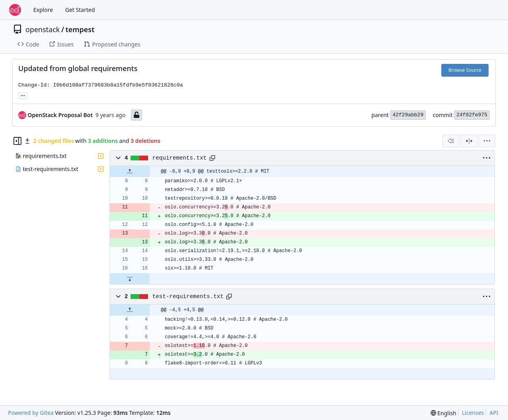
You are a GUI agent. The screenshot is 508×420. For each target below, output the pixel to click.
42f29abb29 (408, 115)
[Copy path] (212, 158)
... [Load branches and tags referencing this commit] (23, 95)
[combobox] (451, 141)
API (494, 413)
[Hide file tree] (17, 141)
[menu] (487, 141)
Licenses (473, 413)
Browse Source (465, 70)
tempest (80, 29)
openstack (43, 29)
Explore (43, 10)
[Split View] (469, 141)
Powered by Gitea (31, 413)
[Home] (15, 10)
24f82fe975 (472, 115)
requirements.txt (180, 158)
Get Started (80, 10)
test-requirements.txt (188, 297)
